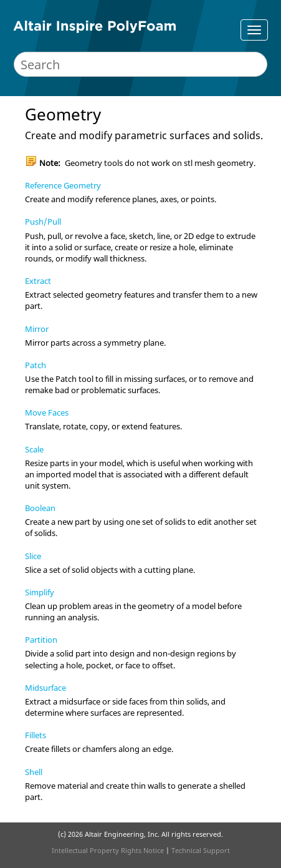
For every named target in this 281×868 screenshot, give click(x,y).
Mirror (37, 329)
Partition (41, 640)
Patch (36, 365)
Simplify (40, 592)
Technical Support (201, 850)
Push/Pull (43, 222)
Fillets (36, 735)
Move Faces (47, 412)
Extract (38, 281)
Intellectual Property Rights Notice (108, 850)
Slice (33, 556)
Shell (34, 772)
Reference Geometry (63, 185)
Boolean (40, 508)
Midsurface (45, 688)
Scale (34, 449)
